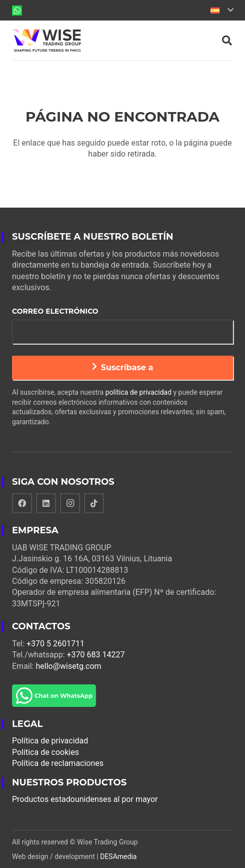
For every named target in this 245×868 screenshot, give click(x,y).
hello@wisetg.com (68, 666)
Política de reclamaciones (58, 763)
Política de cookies (45, 752)
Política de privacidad (50, 741)
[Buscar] (227, 41)
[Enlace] (17, 11)
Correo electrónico (55, 311)
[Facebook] (22, 503)
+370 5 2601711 (55, 644)
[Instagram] (70, 503)
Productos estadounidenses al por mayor (85, 799)
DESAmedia (118, 856)
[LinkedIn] (46, 503)
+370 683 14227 (96, 655)
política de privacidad (138, 392)
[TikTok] (94, 503)
